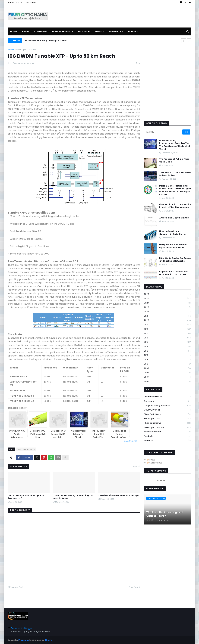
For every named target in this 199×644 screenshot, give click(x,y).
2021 (168, 316)
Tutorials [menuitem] (115, 31)
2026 (168, 294)
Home (11, 2)
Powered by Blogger (20, 628)
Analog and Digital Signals (174, 218)
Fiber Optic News (168, 423)
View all (136, 466)
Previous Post (16, 587)
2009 (168, 368)
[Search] (163, 132)
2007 (168, 377)
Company (168, 401)
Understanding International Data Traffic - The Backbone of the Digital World (175, 145)
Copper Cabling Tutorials (168, 406)
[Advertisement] (134, 16)
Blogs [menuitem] (25, 31)
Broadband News (168, 397)
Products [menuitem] (84, 31)
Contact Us (30, 2)
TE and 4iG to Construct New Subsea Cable (175, 174)
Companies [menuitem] (41, 31)
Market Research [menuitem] (63, 31)
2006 (168, 381)
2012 (168, 355)
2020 (168, 320)
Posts (151, 460)
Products (168, 436)
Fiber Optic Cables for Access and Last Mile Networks (175, 260)
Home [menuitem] (13, 31)
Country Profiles (168, 410)
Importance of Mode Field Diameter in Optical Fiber (173, 273)
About (19, 2)
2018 (168, 329)
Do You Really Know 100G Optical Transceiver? (26, 497)
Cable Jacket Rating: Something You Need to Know (73, 497)
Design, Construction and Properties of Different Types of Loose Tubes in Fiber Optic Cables (175, 190)
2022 (168, 312)
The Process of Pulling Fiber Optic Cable (45, 41)
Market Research (168, 432)
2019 (168, 325)
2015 (168, 342)
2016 (168, 338)
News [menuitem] (98, 31)
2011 (168, 360)
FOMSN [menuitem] (132, 31)
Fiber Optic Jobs (168, 419)
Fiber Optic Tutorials (26, 49)
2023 (168, 307)
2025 (168, 299)
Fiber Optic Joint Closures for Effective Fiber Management (175, 206)
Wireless (168, 440)
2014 (168, 347)
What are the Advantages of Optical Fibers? (165, 514)
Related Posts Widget (131, 441)
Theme (49, 640)
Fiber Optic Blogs (168, 414)
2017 (168, 333)
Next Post (134, 587)
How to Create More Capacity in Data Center (173, 233)
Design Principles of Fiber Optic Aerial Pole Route (173, 246)
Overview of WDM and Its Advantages (119, 495)
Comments (154, 463)
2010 (168, 364)
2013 (168, 351)
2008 (168, 373)
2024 (168, 303)
